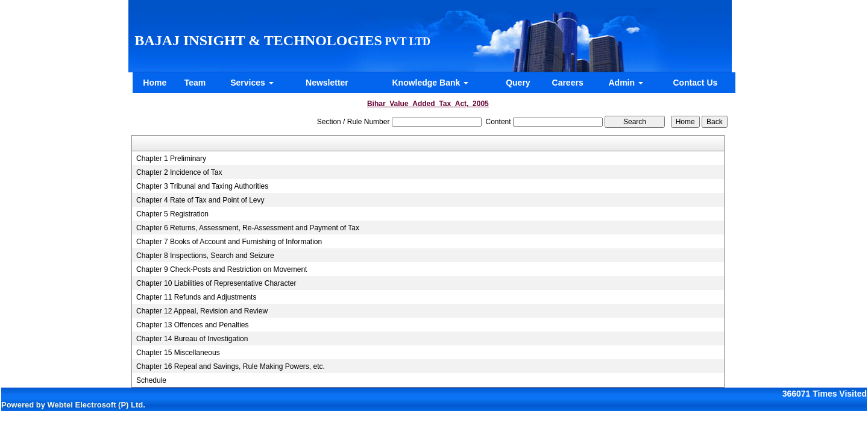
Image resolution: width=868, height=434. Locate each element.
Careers (568, 83)
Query (518, 83)
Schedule (151, 380)
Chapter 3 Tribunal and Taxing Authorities (202, 186)
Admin (626, 83)
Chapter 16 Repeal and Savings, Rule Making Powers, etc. (231, 366)
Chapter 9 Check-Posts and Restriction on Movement (222, 269)
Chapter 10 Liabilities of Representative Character (216, 283)
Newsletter (327, 83)
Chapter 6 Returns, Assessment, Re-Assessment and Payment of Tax (248, 228)
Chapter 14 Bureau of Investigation (192, 339)
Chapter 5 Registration (172, 214)
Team (195, 83)
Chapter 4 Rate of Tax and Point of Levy (200, 200)
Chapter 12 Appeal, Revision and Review (202, 311)
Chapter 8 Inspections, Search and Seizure (205, 256)
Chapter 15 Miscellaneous (178, 353)
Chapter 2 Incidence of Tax (179, 172)
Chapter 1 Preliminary (171, 159)
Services (252, 83)
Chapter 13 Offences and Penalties (193, 325)
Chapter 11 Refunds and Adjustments (196, 297)
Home (155, 83)
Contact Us (695, 83)
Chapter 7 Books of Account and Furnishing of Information (229, 242)
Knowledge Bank (430, 83)
